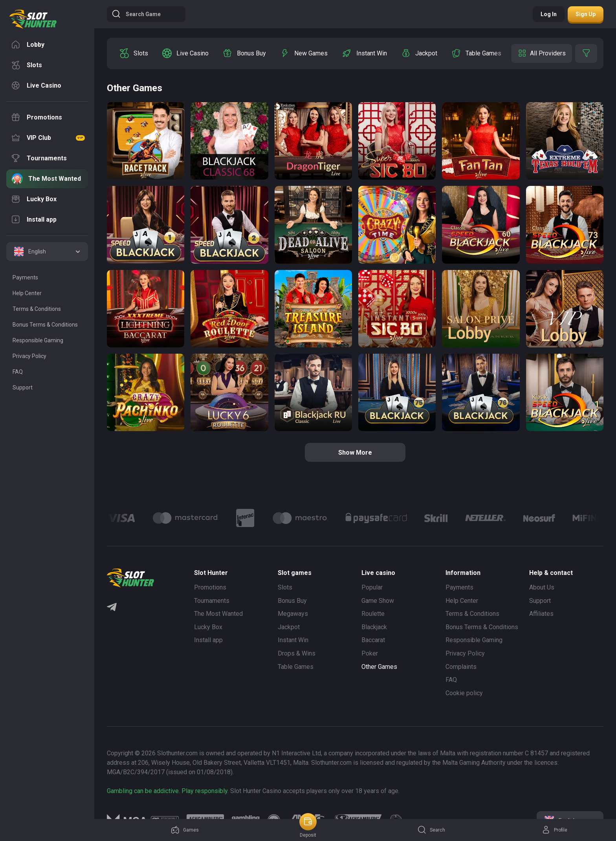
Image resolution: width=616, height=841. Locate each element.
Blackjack (374, 627)
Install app (208, 640)
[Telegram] (112, 608)
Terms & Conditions (472, 614)
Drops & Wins (297, 653)
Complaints (461, 667)
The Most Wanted (218, 614)
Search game (136, 14)
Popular (372, 587)
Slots (285, 587)
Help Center (462, 601)
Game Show (378, 601)
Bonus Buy (292, 601)
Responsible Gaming (474, 640)
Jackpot (289, 627)
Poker (370, 653)
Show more (355, 453)
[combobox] (47, 252)
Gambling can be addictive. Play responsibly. (168, 791)
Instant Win (293, 640)
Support (540, 601)
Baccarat (373, 640)
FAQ (451, 680)
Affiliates (541, 614)
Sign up (586, 14)
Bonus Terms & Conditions (482, 627)
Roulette (373, 614)
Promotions (210, 587)
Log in (549, 14)
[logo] (33, 19)
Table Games (296, 667)
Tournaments (212, 601)
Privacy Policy (465, 653)
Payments (459, 587)
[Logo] (186, 518)
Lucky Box (208, 627)
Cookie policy (464, 693)
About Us (542, 587)
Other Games (379, 667)
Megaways (293, 614)
